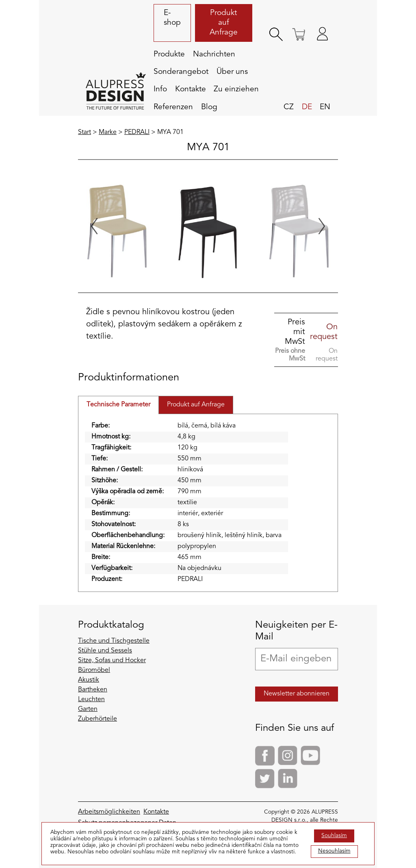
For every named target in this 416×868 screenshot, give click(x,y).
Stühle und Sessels (105, 651)
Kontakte (191, 89)
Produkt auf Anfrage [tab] (196, 405)
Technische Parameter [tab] (118, 405)
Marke (108, 132)
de (307, 107)
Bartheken (93, 690)
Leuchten (91, 700)
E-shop (172, 18)
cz (289, 107)
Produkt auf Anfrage (224, 23)
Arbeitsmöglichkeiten (109, 812)
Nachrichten (214, 54)
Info (160, 89)
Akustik (89, 680)
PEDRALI (137, 132)
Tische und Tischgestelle (114, 641)
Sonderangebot (181, 72)
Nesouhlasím (334, 851)
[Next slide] (322, 226)
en (325, 107)
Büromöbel (94, 670)
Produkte (169, 54)
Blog (209, 107)
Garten (88, 709)
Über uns (232, 72)
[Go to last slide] (94, 226)
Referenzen (173, 107)
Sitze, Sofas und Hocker (112, 661)
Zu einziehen (236, 89)
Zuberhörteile (97, 719)
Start (84, 132)
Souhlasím (334, 836)
